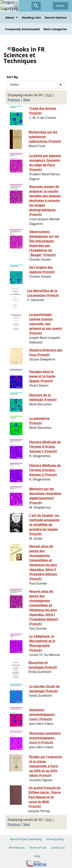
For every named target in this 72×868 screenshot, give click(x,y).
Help (37, 856)
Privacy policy (55, 839)
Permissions (17, 848)
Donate (60, 6)
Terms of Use (38, 848)
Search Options (56, 17)
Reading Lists (31, 17)
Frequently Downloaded (22, 29)
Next (27, 100)
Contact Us (58, 848)
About (12, 17)
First (49, 95)
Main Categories (55, 29)
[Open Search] (36, 6)
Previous (14, 100)
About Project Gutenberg (26, 839)
